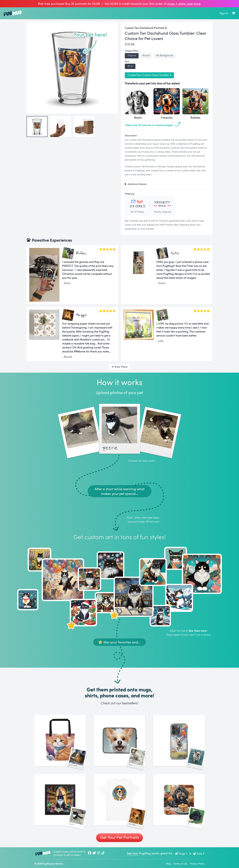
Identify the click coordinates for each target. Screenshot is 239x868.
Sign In (224, 13)
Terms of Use (180, 864)
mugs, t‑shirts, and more (184, 4)
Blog (169, 864)
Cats (199, 854)
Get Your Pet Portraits (119, 837)
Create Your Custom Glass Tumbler (149, 75)
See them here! (198, 631)
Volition (59, 864)
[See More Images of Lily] (179, 800)
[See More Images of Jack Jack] (60, 740)
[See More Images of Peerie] (60, 800)
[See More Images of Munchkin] (119, 800)
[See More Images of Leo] (179, 740)
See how (133, 853)
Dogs (181, 854)
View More (119, 367)
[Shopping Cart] (234, 13)
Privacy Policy (197, 864)
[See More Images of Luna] (119, 740)
